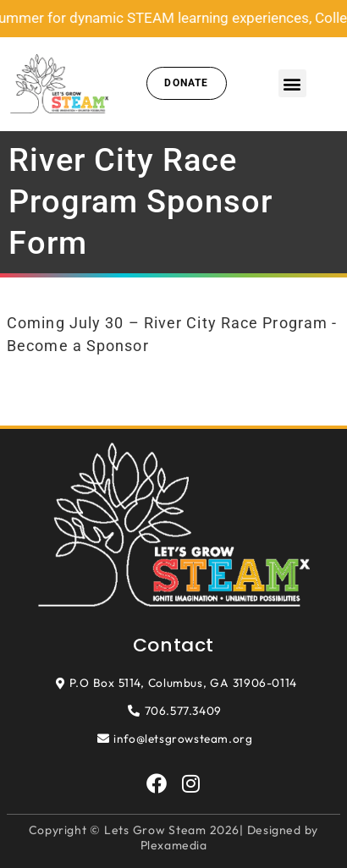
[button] (292, 83)
